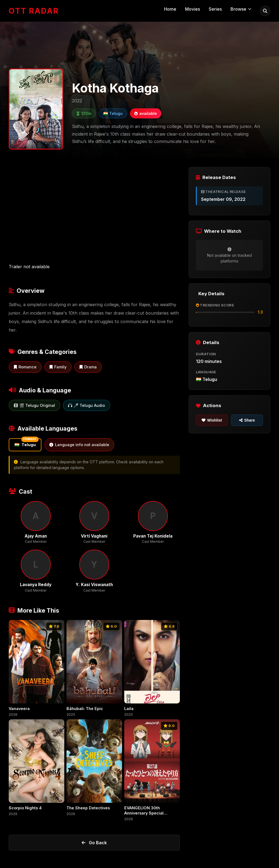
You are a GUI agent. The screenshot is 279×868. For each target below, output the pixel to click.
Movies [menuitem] (192, 9)
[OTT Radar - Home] (34, 11)
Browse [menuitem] (241, 9)
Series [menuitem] (215, 9)
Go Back (94, 843)
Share (247, 420)
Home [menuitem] (170, 9)
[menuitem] (265, 11)
